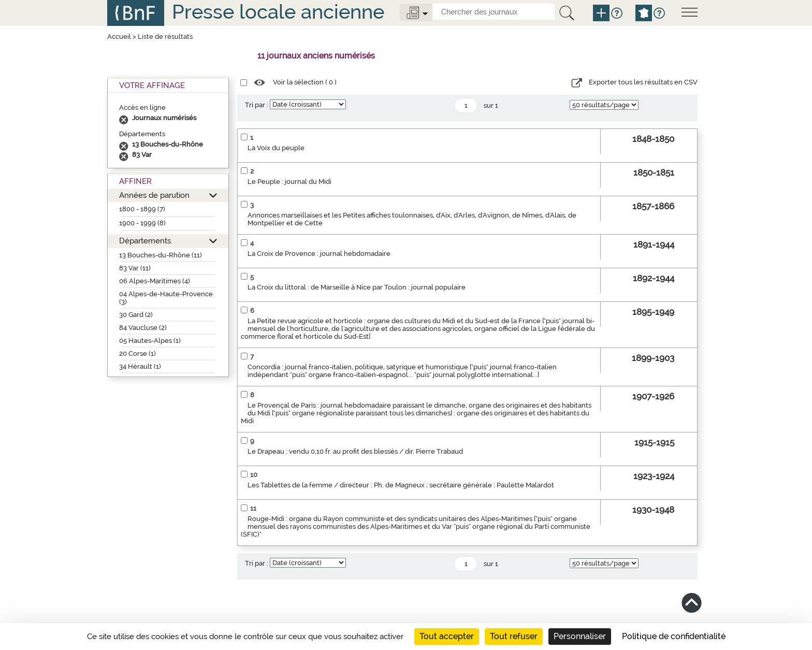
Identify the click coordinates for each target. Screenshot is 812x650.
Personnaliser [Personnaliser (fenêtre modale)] (580, 636)
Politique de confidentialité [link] (674, 636)
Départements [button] (145, 241)
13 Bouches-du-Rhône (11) (161, 255)
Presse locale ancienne (278, 12)
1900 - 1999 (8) (142, 223)
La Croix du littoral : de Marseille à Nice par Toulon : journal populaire (357, 287)
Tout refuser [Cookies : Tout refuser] (514, 636)
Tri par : (257, 105)
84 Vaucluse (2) (143, 328)
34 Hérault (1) (140, 366)
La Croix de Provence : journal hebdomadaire (319, 254)
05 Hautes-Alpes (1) (150, 341)
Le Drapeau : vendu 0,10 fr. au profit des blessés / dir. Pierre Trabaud (355, 451)
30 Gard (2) (136, 315)
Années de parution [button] (154, 195)
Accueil (119, 37)
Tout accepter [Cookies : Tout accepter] (447, 636)
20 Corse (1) (137, 353)
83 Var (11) (135, 268)
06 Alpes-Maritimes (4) (155, 281)
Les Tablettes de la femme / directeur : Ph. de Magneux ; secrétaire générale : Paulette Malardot (401, 485)
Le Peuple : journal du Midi (289, 182)
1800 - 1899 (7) (142, 209)
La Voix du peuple (276, 148)
